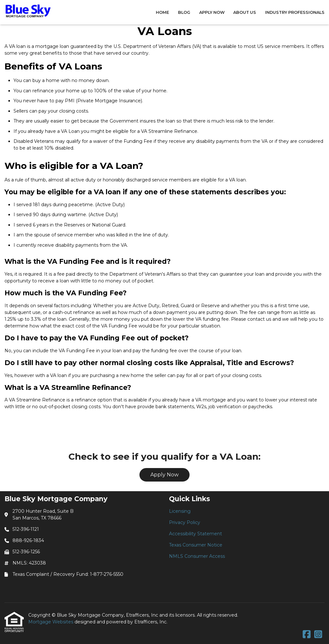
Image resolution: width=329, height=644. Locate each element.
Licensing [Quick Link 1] (180, 511)
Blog (184, 12)
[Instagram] (318, 635)
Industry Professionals (295, 12)
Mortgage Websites (51, 622)
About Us (245, 12)
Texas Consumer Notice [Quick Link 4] (196, 545)
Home (162, 12)
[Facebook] (307, 635)
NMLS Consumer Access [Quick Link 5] (197, 556)
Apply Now (212, 12)
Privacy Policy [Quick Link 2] (185, 522)
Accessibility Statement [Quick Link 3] (196, 534)
